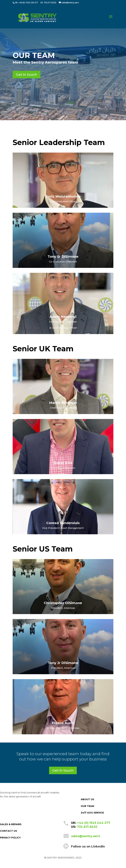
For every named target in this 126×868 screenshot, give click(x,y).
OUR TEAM (87, 806)
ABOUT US (87, 799)
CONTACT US (9, 831)
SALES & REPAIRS (11, 824)
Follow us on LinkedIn (88, 846)
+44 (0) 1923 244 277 (94, 823)
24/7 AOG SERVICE (92, 813)
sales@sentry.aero (86, 836)
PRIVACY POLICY (10, 838)
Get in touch (26, 75)
